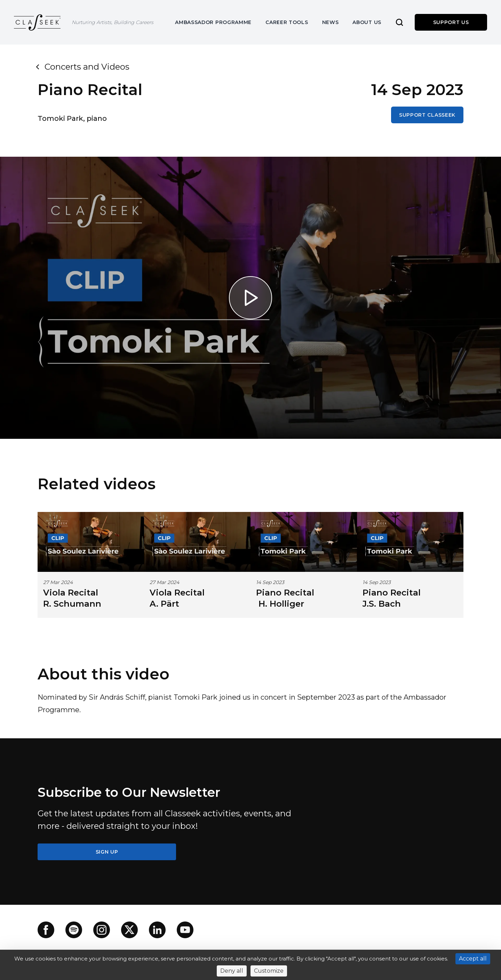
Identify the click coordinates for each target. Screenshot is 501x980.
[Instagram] (102, 930)
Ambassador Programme (213, 22)
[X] (129, 930)
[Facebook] (46, 930)
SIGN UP (107, 852)
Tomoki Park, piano (72, 118)
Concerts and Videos (83, 67)
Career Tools (287, 22)
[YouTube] (185, 930)
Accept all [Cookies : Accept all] (473, 959)
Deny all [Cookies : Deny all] (232, 971)
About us (367, 22)
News (331, 22)
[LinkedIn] (157, 930)
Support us (451, 22)
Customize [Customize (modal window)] (269, 971)
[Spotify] (74, 930)
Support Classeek (427, 115)
